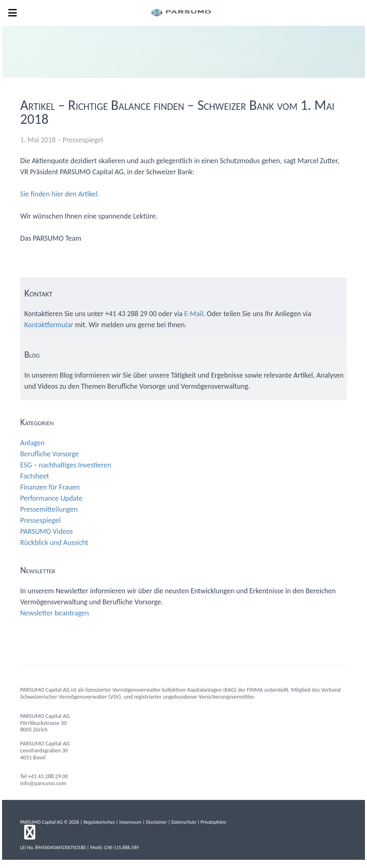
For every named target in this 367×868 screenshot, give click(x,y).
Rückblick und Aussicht (54, 542)
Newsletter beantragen (54, 613)
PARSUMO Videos (46, 531)
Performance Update (51, 498)
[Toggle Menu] (13, 13)
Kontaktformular (49, 325)
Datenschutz (184, 822)
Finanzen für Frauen (50, 487)
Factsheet (34, 476)
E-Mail (194, 314)
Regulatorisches (99, 822)
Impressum (130, 822)
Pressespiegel (83, 140)
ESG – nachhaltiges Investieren (66, 465)
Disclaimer (156, 822)
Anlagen (32, 443)
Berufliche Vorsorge (49, 454)
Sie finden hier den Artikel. (60, 194)
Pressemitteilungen (49, 509)
